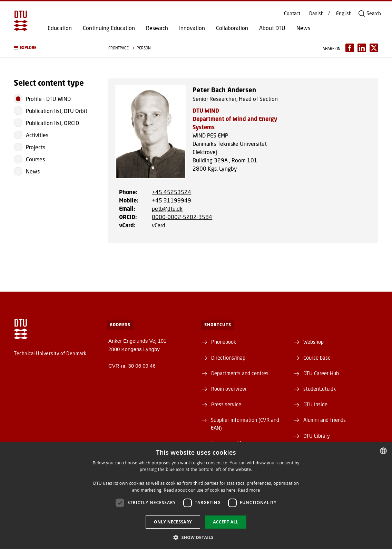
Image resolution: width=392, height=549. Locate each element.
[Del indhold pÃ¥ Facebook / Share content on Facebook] (350, 48)
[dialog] (196, 496)
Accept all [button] (226, 522)
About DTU (272, 28)
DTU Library (317, 436)
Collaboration (232, 28)
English (344, 13)
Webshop (313, 342)
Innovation (192, 28)
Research (157, 28)
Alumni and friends (325, 420)
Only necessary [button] (173, 522)
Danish (316, 13)
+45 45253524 (171, 192)
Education (60, 28)
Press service (226, 404)
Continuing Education (109, 28)
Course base (317, 358)
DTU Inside (315, 404)
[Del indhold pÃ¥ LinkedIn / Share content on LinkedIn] (362, 48)
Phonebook (224, 342)
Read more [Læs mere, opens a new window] (249, 490)
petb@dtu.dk (167, 209)
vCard (159, 225)
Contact (292, 13)
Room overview (229, 389)
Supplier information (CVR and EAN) (245, 424)
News (303, 28)
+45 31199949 (171, 200)
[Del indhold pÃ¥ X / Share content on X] (374, 48)
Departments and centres (240, 373)
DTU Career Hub (321, 373)
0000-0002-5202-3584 (182, 217)
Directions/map (228, 358)
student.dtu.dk (320, 389)
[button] (54, 48)
